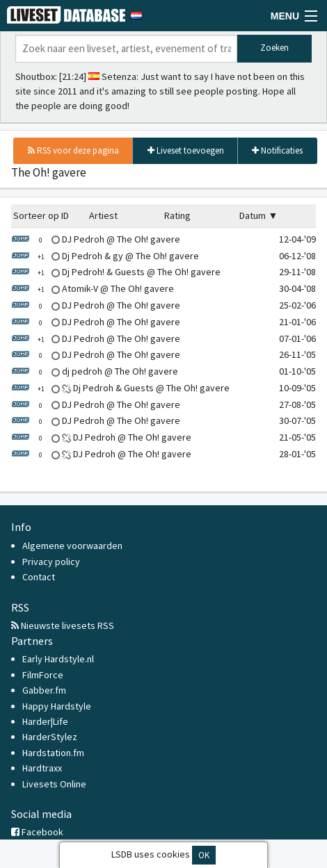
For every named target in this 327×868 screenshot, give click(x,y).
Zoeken (274, 48)
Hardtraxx (42, 768)
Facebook (37, 832)
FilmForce (43, 675)
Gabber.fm (44, 690)
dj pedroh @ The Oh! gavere (95, 371)
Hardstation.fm (53, 753)
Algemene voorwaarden (72, 546)
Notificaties (277, 150)
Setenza (119, 76)
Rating (177, 215)
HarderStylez (50, 737)
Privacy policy (51, 562)
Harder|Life (45, 721)
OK (204, 855)
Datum (253, 215)
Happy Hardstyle (57, 706)
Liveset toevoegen (186, 150)
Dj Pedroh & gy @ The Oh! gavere (105, 256)
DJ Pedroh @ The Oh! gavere (96, 239)
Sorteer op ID (41, 215)
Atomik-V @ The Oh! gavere (93, 288)
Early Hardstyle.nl (58, 659)
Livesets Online (54, 784)
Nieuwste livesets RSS (63, 625)
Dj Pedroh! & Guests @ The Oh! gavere (116, 272)
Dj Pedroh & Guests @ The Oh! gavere (120, 388)
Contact (39, 577)
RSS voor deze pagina (73, 150)
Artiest (103, 215)
